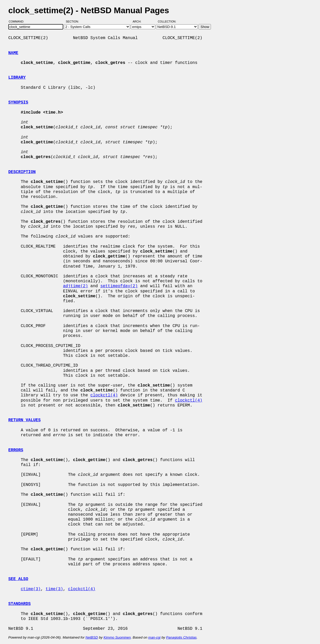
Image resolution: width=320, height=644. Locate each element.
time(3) (54, 589)
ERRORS (16, 450)
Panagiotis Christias (181, 637)
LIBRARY (17, 78)
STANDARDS (19, 604)
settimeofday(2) (119, 286)
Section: (73, 21)
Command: (18, 21)
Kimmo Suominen (117, 637)
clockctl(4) (104, 395)
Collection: (167, 21)
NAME (13, 53)
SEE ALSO (18, 579)
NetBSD (92, 637)
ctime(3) (31, 589)
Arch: (139, 21)
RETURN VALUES (24, 420)
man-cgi (154, 637)
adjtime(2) (75, 286)
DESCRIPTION (22, 172)
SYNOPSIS (18, 102)
